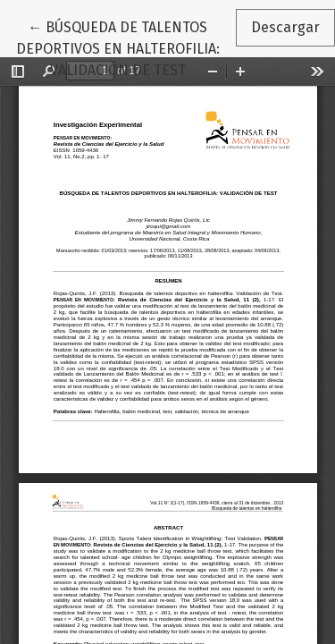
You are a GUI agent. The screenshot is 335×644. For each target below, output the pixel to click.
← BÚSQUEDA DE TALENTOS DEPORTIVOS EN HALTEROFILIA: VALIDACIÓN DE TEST (126, 47)
